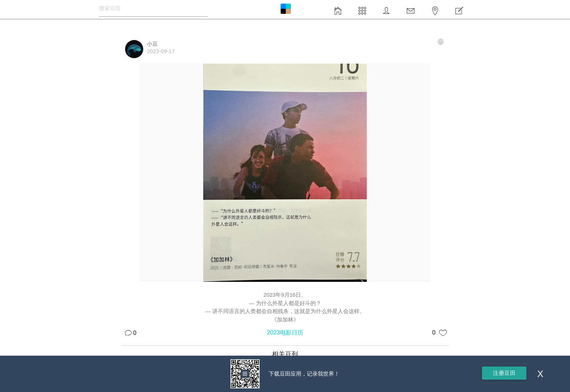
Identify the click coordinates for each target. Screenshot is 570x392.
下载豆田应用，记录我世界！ (304, 374)
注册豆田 (504, 373)
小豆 (152, 44)
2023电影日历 (285, 333)
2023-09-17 (161, 51)
